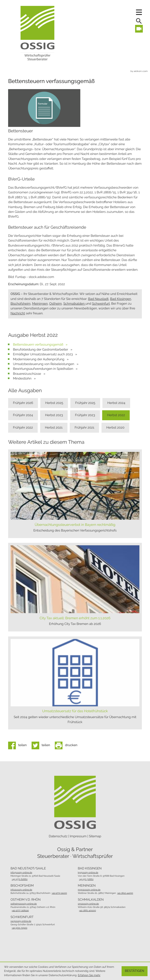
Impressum (78, 836)
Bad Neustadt (98, 299)
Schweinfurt (101, 304)
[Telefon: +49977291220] (59, 893)
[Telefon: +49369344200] (125, 893)
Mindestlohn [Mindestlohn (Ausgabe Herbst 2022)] (23, 379)
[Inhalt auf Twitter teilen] (42, 745)
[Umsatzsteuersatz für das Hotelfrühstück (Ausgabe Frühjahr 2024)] (75, 683)
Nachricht (18, 313)
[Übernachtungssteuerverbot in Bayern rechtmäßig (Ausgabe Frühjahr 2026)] (75, 494)
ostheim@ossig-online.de (24, 904)
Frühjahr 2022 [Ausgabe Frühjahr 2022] (23, 428)
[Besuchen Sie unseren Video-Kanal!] (139, 29)
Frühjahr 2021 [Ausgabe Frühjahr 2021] (84, 428)
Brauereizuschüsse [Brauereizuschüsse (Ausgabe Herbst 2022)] (27, 374)
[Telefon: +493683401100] (87, 911)
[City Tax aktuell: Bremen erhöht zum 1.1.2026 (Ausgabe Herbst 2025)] (75, 587)
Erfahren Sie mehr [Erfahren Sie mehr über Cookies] (89, 975)
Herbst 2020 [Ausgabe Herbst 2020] (115, 428)
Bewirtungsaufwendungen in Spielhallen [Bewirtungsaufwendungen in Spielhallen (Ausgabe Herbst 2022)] (43, 369)
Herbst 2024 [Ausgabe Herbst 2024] (116, 403)
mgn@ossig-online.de (89, 890)
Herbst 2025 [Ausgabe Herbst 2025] (54, 403)
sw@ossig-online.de (21, 921)
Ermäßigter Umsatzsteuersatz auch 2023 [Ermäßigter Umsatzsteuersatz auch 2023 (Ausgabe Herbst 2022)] (43, 354)
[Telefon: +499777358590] (20, 911)
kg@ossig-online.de (88, 873)
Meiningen (40, 304)
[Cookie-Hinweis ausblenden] (135, 971)
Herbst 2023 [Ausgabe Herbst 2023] (54, 415)
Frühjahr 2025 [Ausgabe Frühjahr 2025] (85, 403)
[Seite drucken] (67, 745)
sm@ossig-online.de (88, 904)
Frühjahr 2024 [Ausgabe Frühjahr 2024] (23, 415)
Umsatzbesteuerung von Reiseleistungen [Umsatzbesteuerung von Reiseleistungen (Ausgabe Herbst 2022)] (44, 364)
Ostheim (55, 304)
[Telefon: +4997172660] (86, 879)
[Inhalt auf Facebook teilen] (19, 745)
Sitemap (95, 836)
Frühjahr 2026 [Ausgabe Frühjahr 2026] (23, 403)
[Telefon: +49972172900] (20, 928)
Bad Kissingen (121, 299)
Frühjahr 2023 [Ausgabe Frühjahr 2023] (85, 415)
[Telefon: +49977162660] (20, 879)
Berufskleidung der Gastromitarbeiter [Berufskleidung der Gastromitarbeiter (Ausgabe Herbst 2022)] (41, 350)
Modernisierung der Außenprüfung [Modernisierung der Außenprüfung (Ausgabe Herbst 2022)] (39, 359)
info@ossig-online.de (21, 873)
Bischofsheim (21, 304)
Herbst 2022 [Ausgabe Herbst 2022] (116, 415)
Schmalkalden (74, 304)
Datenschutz (58, 836)
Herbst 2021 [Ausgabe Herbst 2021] (54, 428)
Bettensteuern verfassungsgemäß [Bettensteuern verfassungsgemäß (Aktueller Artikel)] (38, 345)
